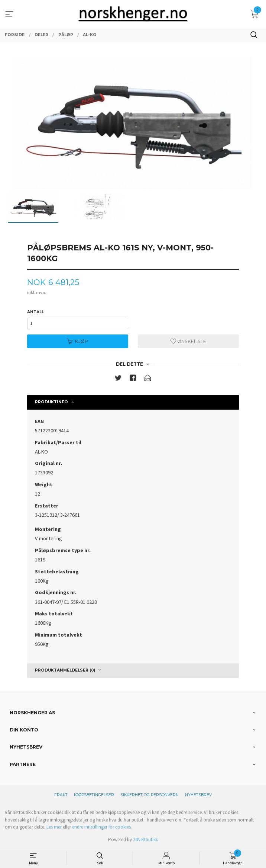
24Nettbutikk (145, 840)
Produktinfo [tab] (51, 402)
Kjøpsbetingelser (94, 795)
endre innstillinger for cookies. (102, 827)
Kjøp (77, 341)
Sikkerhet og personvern (150, 795)
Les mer (54, 827)
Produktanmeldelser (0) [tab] (65, 670)
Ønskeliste (188, 341)
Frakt (61, 795)
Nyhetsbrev (198, 795)
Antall (35, 312)
